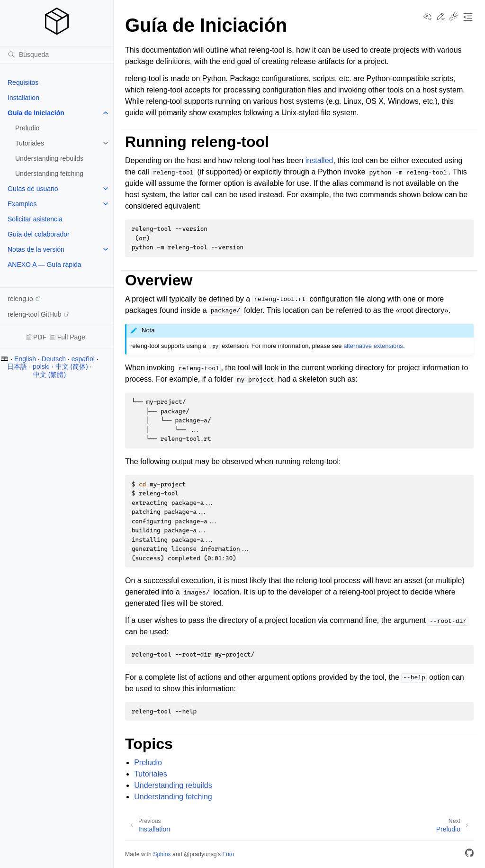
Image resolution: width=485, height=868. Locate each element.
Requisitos (23, 82)
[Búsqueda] (57, 55)
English (25, 359)
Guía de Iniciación (36, 113)
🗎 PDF (36, 337)
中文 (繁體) (49, 375)
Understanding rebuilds (49, 158)
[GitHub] (469, 854)
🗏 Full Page (68, 337)
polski (41, 366)
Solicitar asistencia (35, 219)
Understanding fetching (49, 174)
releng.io (20, 299)
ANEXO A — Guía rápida (45, 265)
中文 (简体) (72, 366)
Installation (23, 98)
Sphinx (162, 854)
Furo (228, 854)
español (83, 359)
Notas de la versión (36, 249)
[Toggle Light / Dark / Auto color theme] (454, 17)
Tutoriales (30, 143)
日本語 (17, 366)
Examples (22, 204)
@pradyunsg (200, 854)
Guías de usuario (33, 189)
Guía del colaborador (39, 234)
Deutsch (54, 359)
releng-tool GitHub (35, 314)
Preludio (27, 128)
